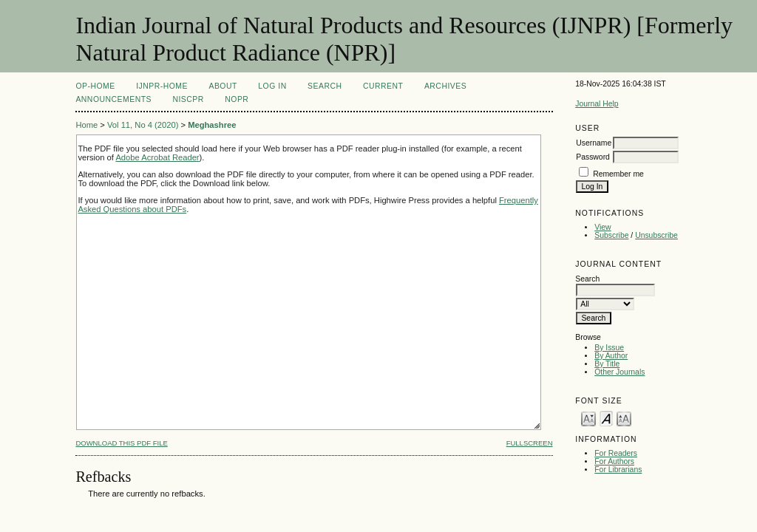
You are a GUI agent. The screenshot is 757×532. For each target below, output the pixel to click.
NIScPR (188, 99)
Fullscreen (530, 443)
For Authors (614, 461)
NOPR (237, 99)
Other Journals (619, 372)
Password (593, 157)
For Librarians (618, 470)
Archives (445, 86)
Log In (272, 86)
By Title (607, 364)
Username (594, 143)
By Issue (609, 348)
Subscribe (611, 235)
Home (86, 125)
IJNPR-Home (162, 86)
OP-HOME (95, 86)
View (602, 227)
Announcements (113, 99)
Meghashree (212, 125)
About (223, 86)
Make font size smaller (588, 418)
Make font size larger (624, 418)
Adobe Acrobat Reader (157, 157)
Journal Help (597, 104)
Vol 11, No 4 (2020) (143, 125)
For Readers (616, 453)
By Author (611, 356)
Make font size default (606, 418)
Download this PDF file (121, 443)
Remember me (618, 174)
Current (383, 86)
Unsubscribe (656, 235)
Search (325, 86)
